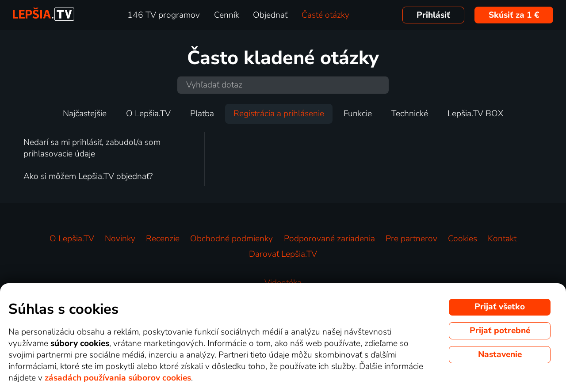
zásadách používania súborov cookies (118, 378)
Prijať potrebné (500, 331)
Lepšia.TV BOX (475, 114)
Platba (202, 114)
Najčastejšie (85, 114)
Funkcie (358, 114)
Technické (410, 114)
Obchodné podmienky (231, 239)
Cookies (463, 239)
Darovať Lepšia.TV (283, 254)
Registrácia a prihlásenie (279, 114)
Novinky (120, 239)
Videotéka (283, 283)
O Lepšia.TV (148, 114)
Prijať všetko (500, 307)
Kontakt (502, 239)
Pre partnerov (411, 239)
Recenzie (163, 239)
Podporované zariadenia (329, 239)
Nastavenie (500, 354)
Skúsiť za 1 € (514, 15)
